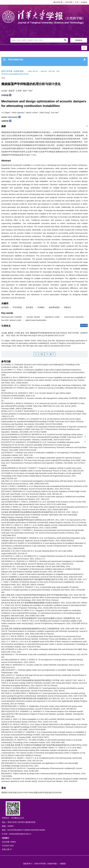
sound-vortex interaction (74, 317)
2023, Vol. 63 (33, 71)
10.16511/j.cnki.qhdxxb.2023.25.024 (15, 74)
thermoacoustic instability (12, 317)
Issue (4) (44, 71)
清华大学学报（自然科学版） (13, 71)
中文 (77, 2)
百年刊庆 (69, 2)
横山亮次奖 (58, 2)
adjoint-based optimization (36, 320)
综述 (3, 78)
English (84, 2)
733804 (13, 842)
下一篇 (50, 354)
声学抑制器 (17, 307)
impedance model (52, 317)
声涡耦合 (41, 307)
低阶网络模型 (54, 307)
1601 (12, 846)
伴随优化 (67, 307)
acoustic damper (33, 317)
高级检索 (79, 40)
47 (11, 849)
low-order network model (11, 320)
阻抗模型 (30, 307)
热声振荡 (5, 307)
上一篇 (39, 354)
